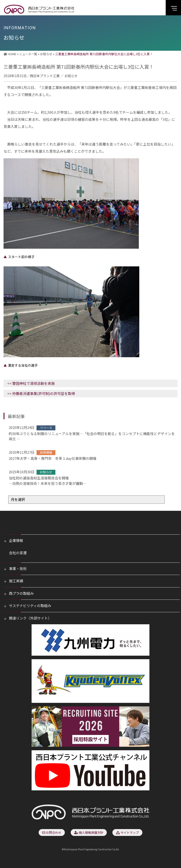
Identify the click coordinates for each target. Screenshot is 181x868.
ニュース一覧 (28, 54)
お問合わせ (52, 832)
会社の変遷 (18, 553)
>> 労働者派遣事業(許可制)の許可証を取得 (41, 393)
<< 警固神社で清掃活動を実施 (31, 383)
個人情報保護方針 (89, 832)
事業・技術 (18, 568)
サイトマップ (127, 832)
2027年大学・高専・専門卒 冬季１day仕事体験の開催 (53, 458)
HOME (10, 54)
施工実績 (16, 581)
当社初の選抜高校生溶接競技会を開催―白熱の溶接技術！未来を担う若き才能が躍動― (48, 481)
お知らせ (46, 54)
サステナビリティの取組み (30, 606)
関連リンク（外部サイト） (30, 618)
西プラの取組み (21, 593)
